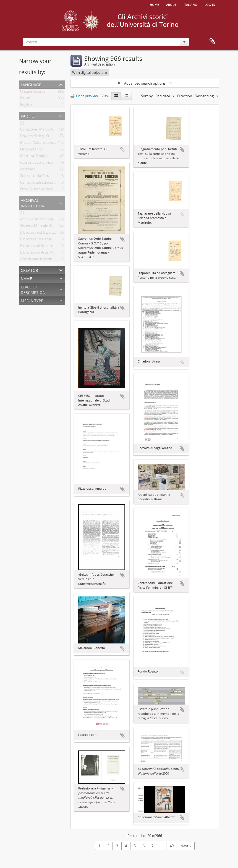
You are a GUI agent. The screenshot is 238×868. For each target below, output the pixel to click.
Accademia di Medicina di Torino (47, 260)
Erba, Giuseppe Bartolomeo (43, 190)
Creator (29, 270)
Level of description (33, 289)
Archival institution (33, 203)
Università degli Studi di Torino (45, 137)
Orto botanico (32, 150)
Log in (210, 4)
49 (172, 846)
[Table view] (126, 96)
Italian (25, 99)
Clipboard (212, 41)
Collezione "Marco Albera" (41, 130)
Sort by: (147, 96)
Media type (32, 300)
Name (26, 278)
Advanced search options (145, 83)
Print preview (84, 96)
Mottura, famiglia (34, 157)
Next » (186, 846)
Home (154, 4)
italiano (190, 4)
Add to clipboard (122, 150)
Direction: (185, 96)
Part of (29, 115)
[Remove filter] (106, 72)
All (22, 124)
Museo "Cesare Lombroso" (42, 144)
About (171, 4)
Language (31, 84)
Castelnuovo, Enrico (36, 163)
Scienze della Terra (35, 177)
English (26, 106)
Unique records (33, 92)
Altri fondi (28, 170)
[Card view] (116, 96)
